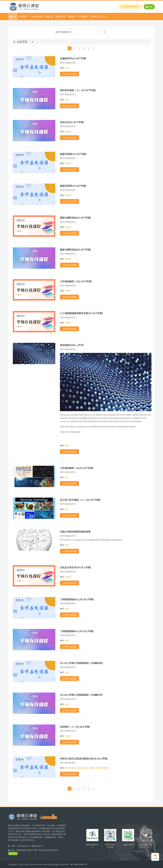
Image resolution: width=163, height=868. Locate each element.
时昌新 (68, 131)
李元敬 (99, 768)
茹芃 (67, 477)
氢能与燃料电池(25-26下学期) (75, 218)
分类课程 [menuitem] (23, 16)
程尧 (67, 609)
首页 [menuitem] (14, 16)
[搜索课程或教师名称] (131, 7)
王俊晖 (68, 736)
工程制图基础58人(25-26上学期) (77, 599)
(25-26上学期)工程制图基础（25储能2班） (82, 663)
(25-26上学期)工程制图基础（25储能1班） (82, 695)
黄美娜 (68, 163)
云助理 (155, 857)
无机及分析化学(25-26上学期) (75, 567)
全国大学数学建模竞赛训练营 (75, 532)
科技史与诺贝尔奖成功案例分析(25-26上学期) (84, 758)
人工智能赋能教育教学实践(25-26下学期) (81, 313)
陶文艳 (68, 768)
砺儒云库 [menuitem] (49, 16)
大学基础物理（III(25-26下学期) (77, 468)
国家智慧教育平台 (92, 846)
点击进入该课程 (70, 74)
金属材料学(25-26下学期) (73, 58)
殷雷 (67, 445)
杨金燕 (85, 768)
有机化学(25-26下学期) (72, 122)
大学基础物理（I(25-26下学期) (76, 281)
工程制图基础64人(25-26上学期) (77, 631)
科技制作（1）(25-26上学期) (75, 727)
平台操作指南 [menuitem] (37, 16)
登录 (149, 7)
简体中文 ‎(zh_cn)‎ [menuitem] (98, 16)
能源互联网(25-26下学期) (73, 154)
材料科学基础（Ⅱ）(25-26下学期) (78, 90)
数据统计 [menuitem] (72, 16)
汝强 (67, 68)
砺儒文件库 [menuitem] (61, 16)
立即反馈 (13, 854)
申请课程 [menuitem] (83, 16)
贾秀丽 (68, 291)
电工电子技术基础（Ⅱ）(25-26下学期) (80, 500)
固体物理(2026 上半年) (72, 345)
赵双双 (68, 577)
